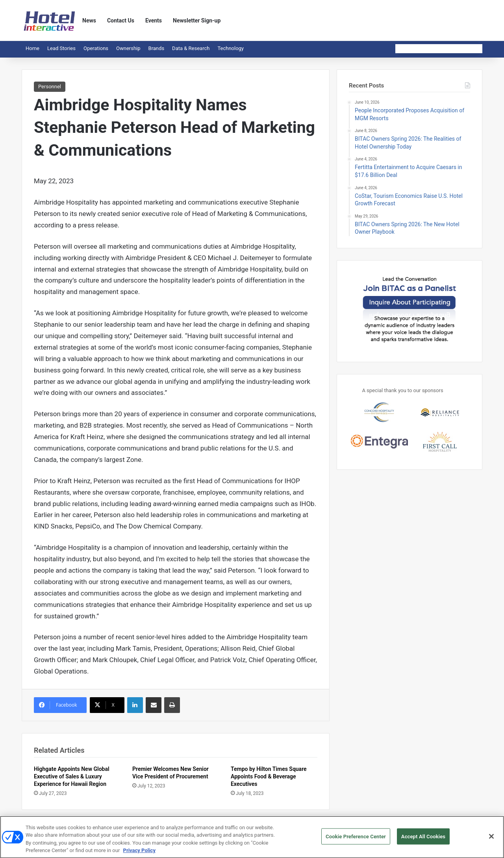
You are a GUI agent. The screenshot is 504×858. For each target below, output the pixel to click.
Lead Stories (61, 48)
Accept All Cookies (423, 839)
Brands (157, 48)
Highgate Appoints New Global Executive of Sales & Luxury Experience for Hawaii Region (72, 776)
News (89, 20)
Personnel (50, 87)
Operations (96, 48)
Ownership (128, 48)
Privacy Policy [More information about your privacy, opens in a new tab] (139, 853)
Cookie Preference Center (356, 839)
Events (154, 20)
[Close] (491, 839)
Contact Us (121, 20)
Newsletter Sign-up (197, 20)
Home (32, 48)
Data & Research (191, 48)
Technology (231, 48)
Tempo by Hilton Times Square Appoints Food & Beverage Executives (269, 776)
